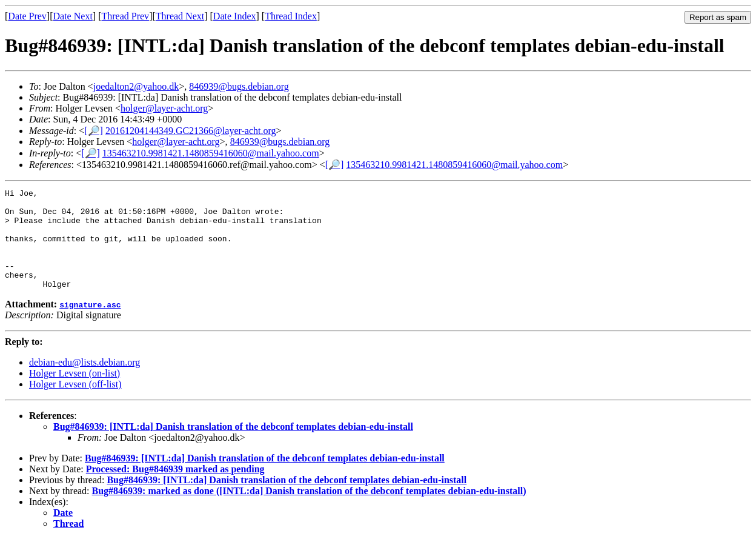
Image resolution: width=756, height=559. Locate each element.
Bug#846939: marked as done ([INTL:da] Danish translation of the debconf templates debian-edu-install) (309, 511)
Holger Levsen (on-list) (75, 393)
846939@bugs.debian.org (239, 86)
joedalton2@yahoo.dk (136, 86)
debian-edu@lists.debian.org (85, 382)
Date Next (73, 16)
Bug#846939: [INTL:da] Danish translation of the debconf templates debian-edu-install (233, 447)
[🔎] (94, 131)
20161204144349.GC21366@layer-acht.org (191, 131)
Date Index (235, 16)
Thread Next (180, 16)
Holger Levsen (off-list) (75, 404)
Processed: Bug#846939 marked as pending (175, 489)
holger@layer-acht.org (164, 108)
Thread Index (291, 16)
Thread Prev (125, 16)
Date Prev (27, 16)
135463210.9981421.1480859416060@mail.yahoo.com (211, 153)
